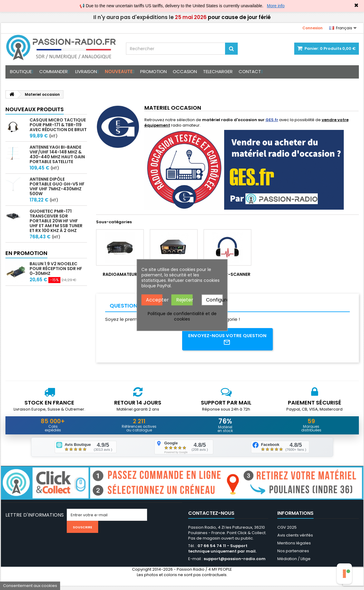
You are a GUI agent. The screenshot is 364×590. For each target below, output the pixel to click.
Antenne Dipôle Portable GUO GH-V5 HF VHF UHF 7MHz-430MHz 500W (57, 186)
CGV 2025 (287, 532)
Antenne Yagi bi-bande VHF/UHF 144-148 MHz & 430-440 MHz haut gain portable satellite (57, 154)
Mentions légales (294, 547)
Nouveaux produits (35, 109)
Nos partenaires (293, 555)
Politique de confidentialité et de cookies (182, 316)
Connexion (312, 28)
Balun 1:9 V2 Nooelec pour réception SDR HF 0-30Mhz (56, 269)
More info (276, 6)
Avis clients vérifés (295, 539)
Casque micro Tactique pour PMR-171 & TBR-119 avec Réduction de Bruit (58, 125)
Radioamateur (120, 274)
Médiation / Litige (294, 563)
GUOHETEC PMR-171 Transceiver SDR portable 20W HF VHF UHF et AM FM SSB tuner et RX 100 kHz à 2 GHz (56, 221)
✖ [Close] (356, 5)
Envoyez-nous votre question (227, 340)
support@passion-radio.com (235, 563)
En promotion (26, 253)
